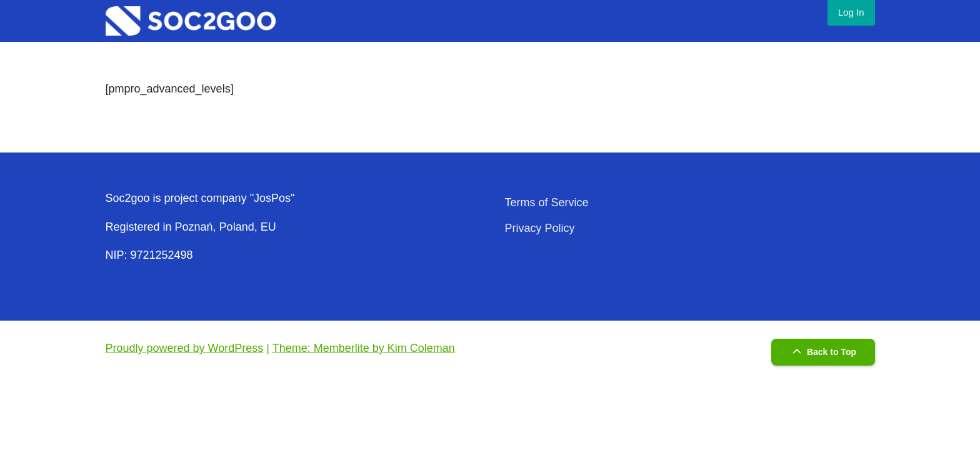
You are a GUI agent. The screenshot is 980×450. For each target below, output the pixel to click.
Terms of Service (547, 202)
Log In (851, 12)
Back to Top (823, 352)
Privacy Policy (540, 228)
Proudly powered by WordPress (185, 348)
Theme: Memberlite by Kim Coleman (364, 348)
